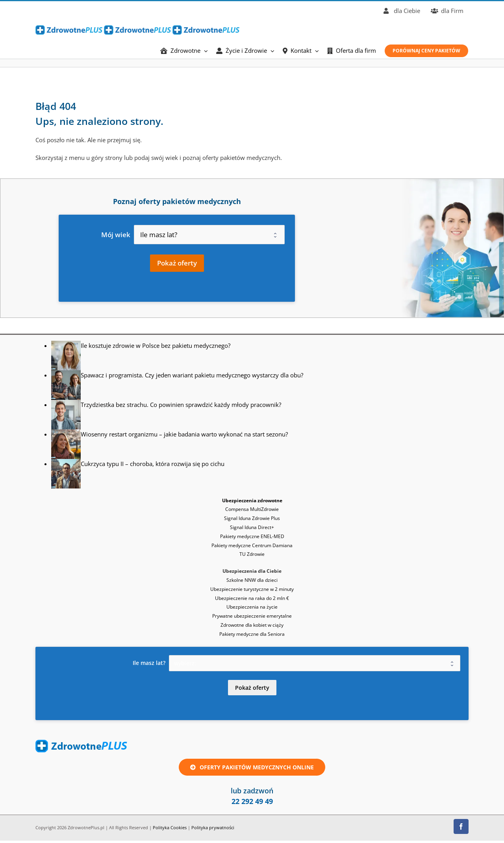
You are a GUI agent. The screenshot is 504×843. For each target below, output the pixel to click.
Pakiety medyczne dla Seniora (252, 634)
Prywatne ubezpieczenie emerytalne (252, 616)
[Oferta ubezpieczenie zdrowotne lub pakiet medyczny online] (252, 767)
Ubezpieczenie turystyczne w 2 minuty (252, 589)
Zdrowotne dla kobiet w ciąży (252, 625)
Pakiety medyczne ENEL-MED (252, 536)
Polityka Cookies (170, 827)
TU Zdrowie (252, 554)
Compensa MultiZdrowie (252, 509)
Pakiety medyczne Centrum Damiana (252, 545)
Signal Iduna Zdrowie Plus (252, 518)
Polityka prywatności (213, 827)
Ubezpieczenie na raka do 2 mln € (252, 598)
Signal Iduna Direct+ (252, 527)
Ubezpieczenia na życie (252, 607)
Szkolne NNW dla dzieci (252, 580)
